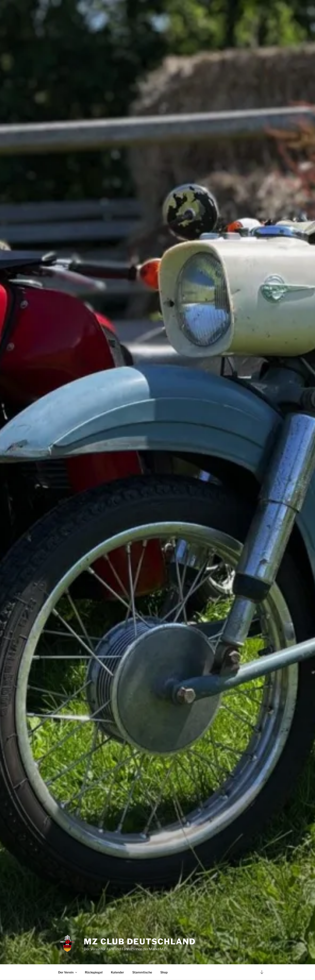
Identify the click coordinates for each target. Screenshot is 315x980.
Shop (164, 972)
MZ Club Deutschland (140, 942)
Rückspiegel (94, 972)
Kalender (117, 972)
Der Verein (68, 972)
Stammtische (142, 972)
